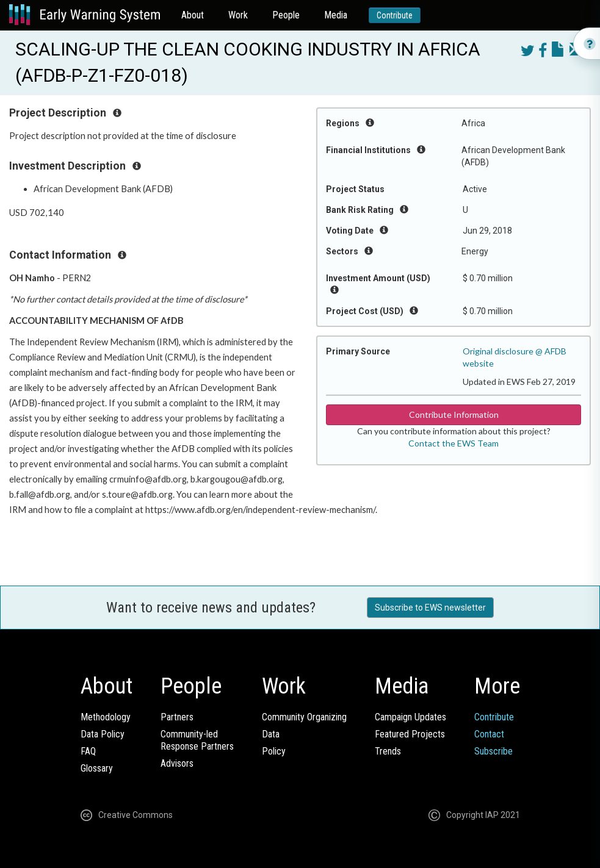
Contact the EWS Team (454, 443)
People (286, 15)
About (193, 15)
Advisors (177, 763)
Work (238, 15)
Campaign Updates (410, 717)
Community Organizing (304, 717)
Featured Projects (410, 734)
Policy (274, 751)
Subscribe (493, 751)
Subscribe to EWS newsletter (430, 608)
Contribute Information (454, 414)
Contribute (395, 15)
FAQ (88, 751)
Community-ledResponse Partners (197, 740)
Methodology (106, 717)
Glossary (97, 768)
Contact (489, 734)
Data (271, 734)
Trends (388, 751)
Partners (177, 717)
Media (336, 15)
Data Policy (103, 734)
